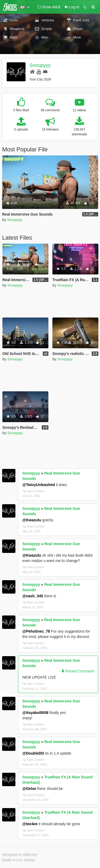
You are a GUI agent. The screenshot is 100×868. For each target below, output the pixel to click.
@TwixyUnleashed (39, 485)
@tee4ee (30, 824)
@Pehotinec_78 (36, 631)
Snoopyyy (40, 65)
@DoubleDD (33, 753)
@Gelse (29, 789)
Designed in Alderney (20, 855)
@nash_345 (33, 596)
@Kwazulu (32, 520)
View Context (33, 491)
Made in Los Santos (19, 860)
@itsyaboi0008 (35, 713)
